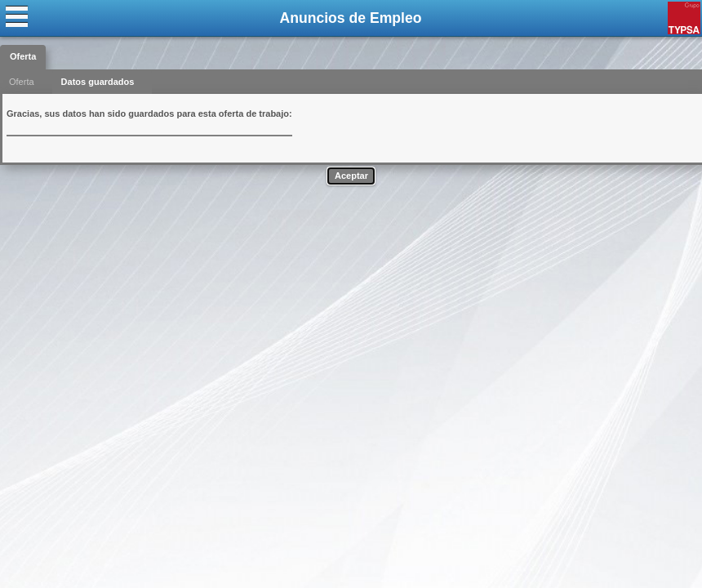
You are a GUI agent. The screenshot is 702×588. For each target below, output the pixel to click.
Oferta (23, 56)
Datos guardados (98, 82)
